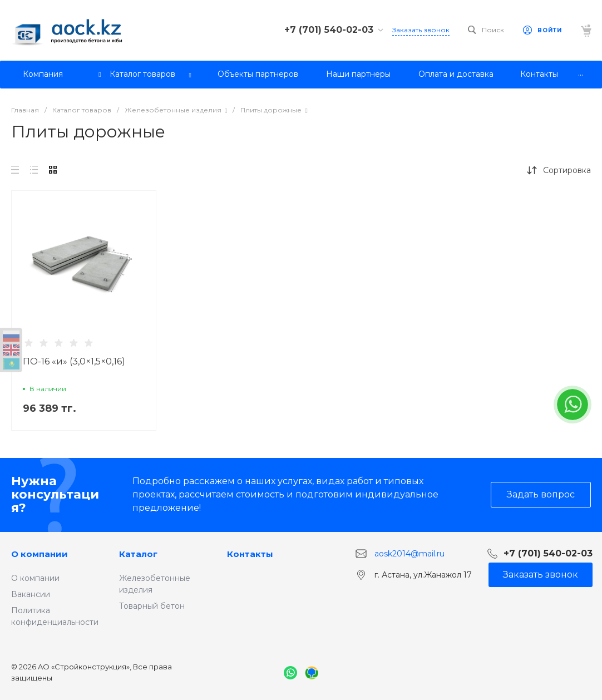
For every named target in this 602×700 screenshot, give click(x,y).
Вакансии (31, 594)
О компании (40, 554)
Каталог (138, 554)
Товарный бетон (152, 606)
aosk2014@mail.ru (409, 554)
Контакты (250, 554)
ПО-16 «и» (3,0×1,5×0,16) (74, 361)
